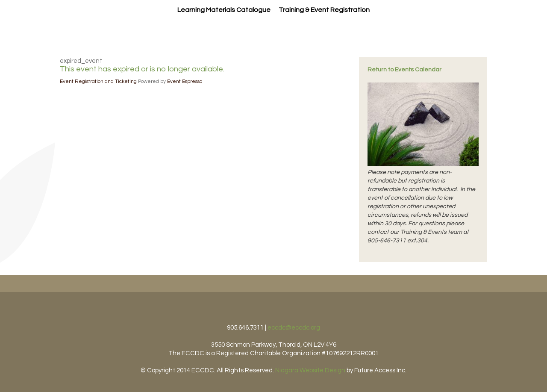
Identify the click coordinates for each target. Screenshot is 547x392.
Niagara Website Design (310, 370)
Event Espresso (185, 81)
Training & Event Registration (324, 10)
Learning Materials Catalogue (224, 10)
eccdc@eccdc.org (294, 328)
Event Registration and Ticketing (98, 81)
